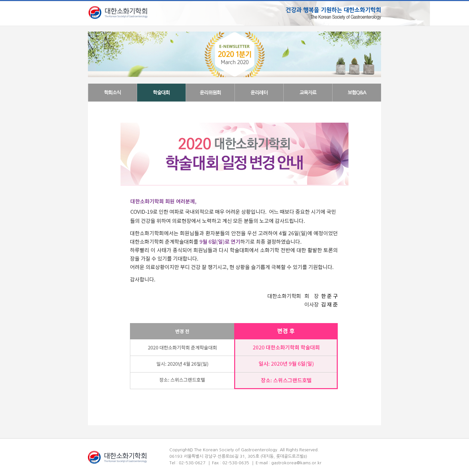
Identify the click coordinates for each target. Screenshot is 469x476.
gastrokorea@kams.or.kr (296, 463)
